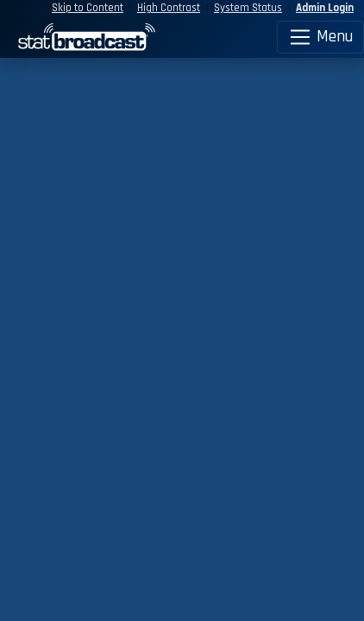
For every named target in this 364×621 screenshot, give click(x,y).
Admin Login (325, 8)
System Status (248, 8)
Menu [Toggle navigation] (320, 37)
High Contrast (169, 8)
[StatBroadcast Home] (46, 37)
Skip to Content (88, 8)
